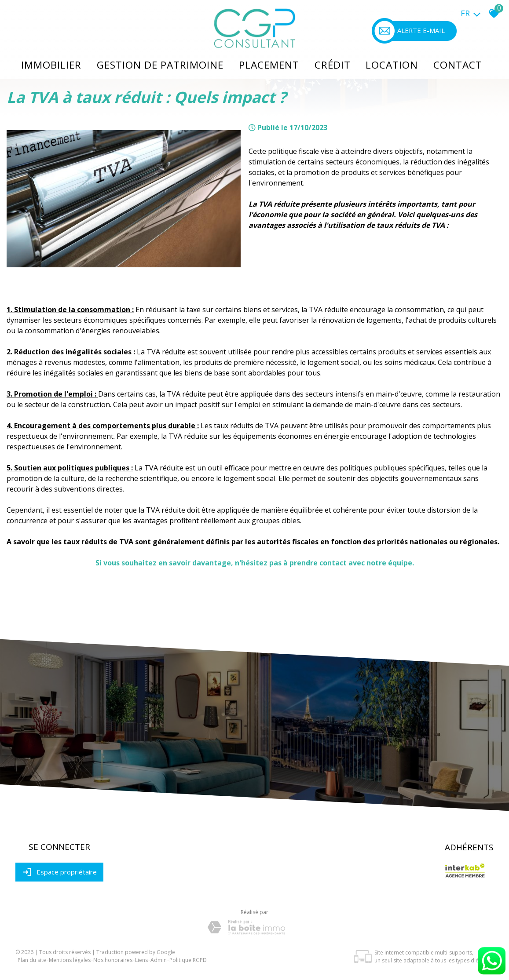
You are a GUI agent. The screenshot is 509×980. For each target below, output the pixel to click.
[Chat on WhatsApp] (491, 975)
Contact (456, 63)
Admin (159, 960)
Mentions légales (70, 960)
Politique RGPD (188, 960)
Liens (141, 960)
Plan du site (32, 960)
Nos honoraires (113, 960)
